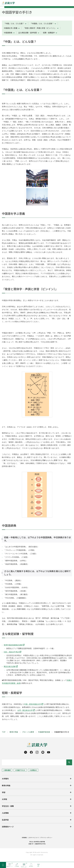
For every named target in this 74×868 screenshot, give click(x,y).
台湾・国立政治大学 (25, 710)
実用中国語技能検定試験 (13, 645)
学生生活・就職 (8, 806)
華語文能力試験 (10, 666)
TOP (4, 732)
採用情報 (24, 838)
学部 (4, 792)
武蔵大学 (31, 844)
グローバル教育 (28, 732)
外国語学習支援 (44, 732)
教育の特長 (14, 732)
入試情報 (5, 813)
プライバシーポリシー (46, 838)
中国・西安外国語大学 (33, 704)
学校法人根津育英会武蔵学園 (37, 842)
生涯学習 (5, 820)
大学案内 (5, 779)
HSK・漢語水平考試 (11, 652)
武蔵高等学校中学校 (40, 844)
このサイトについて (33, 838)
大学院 (4, 799)
